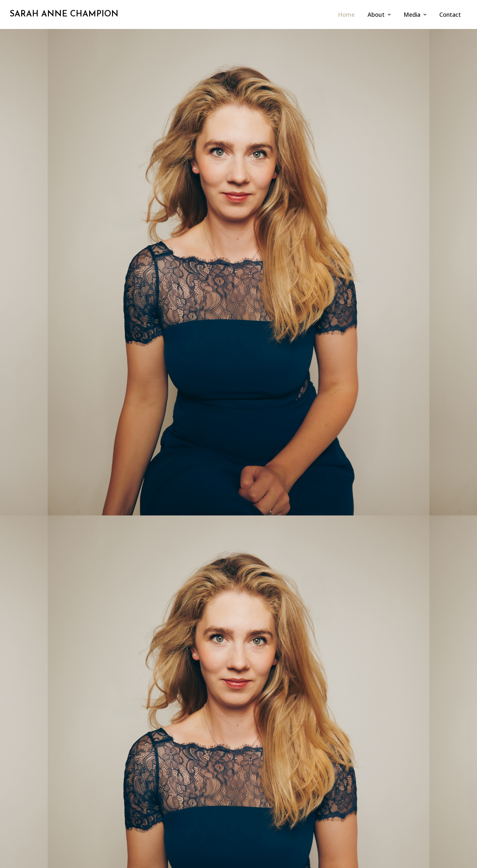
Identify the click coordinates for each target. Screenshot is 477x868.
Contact (450, 14)
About (379, 14)
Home (346, 14)
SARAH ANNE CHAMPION (64, 14)
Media (415, 14)
